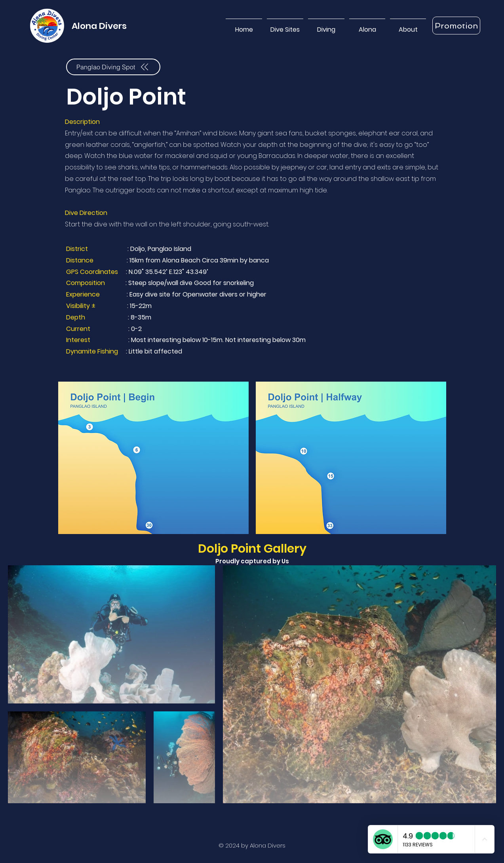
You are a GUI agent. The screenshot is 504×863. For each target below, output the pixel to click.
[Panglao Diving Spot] (113, 67)
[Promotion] (456, 26)
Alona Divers (99, 26)
